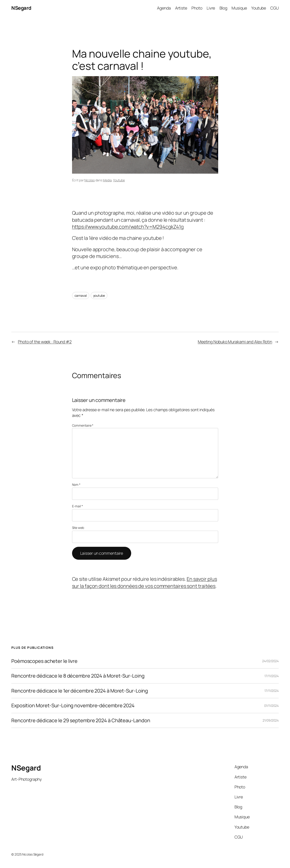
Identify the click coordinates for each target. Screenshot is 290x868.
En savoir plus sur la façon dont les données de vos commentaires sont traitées (145, 582)
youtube (99, 295)
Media (107, 180)
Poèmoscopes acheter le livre (44, 661)
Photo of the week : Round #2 (45, 342)
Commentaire (83, 425)
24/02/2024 (270, 661)
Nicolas (89, 180)
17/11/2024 (272, 676)
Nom (76, 485)
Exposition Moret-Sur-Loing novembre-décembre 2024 (73, 705)
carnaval (81, 295)
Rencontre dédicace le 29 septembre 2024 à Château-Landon (81, 720)
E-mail (77, 506)
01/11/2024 (271, 706)
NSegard (21, 8)
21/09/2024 (271, 720)
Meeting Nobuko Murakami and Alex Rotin (235, 342)
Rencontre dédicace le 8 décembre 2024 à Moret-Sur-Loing (78, 676)
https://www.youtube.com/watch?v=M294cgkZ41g (128, 227)
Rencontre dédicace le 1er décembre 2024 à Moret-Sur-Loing (80, 691)
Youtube (119, 180)
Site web (78, 528)
